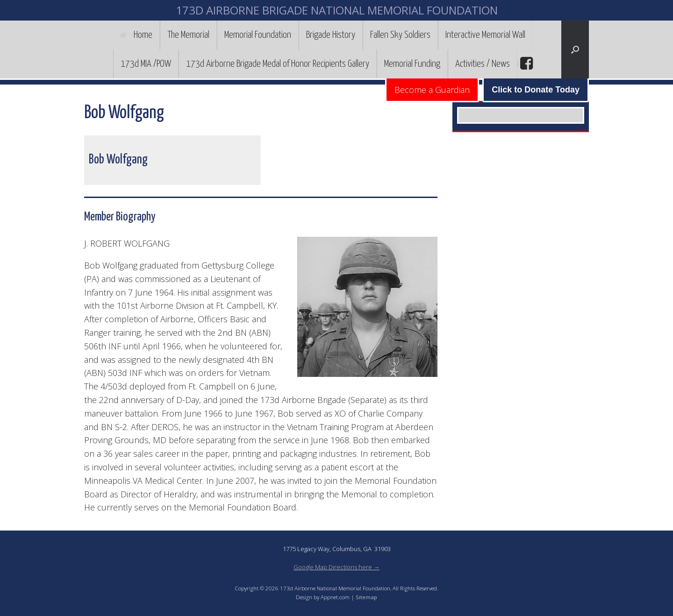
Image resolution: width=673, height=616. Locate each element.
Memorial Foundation (258, 35)
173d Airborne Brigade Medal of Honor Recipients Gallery (278, 64)
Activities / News (483, 64)
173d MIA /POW (146, 64)
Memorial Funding (412, 64)
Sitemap (366, 597)
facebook (525, 64)
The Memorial (188, 35)
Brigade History (331, 35)
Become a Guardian (432, 90)
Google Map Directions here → (336, 567)
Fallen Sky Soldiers (400, 35)
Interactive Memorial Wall (485, 35)
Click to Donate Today (536, 90)
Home (136, 35)
